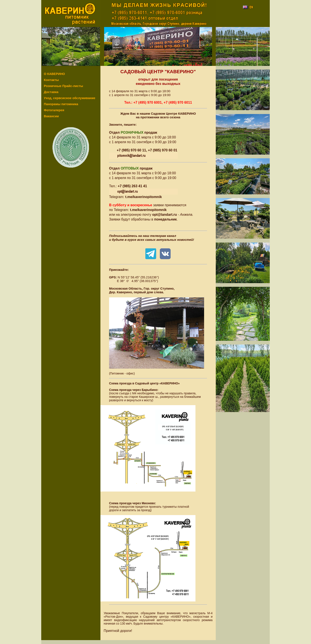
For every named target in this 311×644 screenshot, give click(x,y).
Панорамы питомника (61, 104)
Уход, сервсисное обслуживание (70, 98)
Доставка (51, 92)
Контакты (51, 80)
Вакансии (51, 116)
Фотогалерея (54, 110)
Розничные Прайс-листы (63, 86)
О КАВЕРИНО (54, 74)
